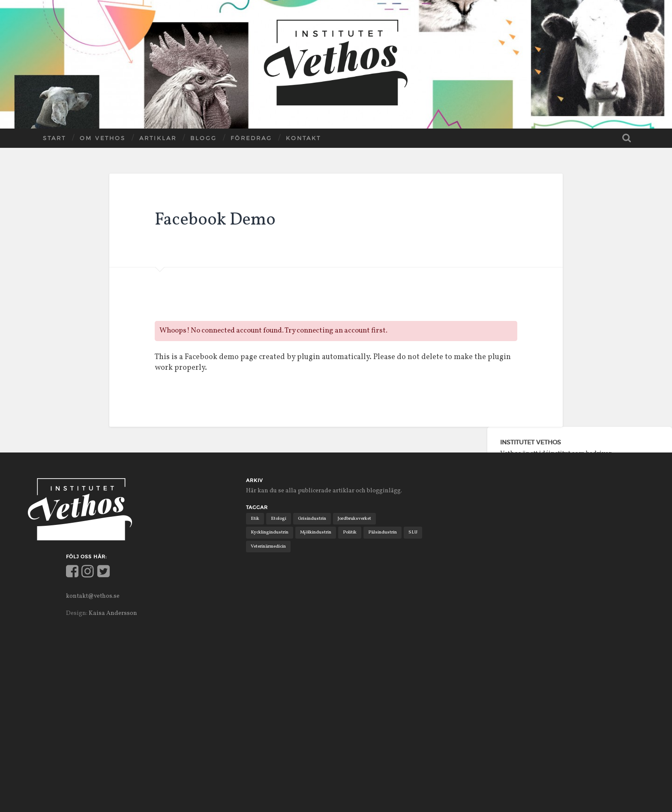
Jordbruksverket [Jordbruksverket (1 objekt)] (355, 518)
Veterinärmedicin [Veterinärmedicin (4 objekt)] (268, 546)
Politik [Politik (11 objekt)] (350, 532)
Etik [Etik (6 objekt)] (255, 518)
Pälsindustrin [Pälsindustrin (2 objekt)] (383, 532)
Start (54, 138)
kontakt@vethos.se (94, 596)
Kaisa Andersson (113, 613)
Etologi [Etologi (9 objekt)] (279, 518)
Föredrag (251, 138)
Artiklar (158, 138)
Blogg (204, 138)
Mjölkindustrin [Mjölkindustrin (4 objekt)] (316, 532)
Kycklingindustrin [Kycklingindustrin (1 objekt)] (270, 532)
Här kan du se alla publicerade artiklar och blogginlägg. (325, 491)
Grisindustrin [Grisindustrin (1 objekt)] (312, 518)
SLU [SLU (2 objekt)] (413, 532)
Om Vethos (103, 138)
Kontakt (303, 138)
